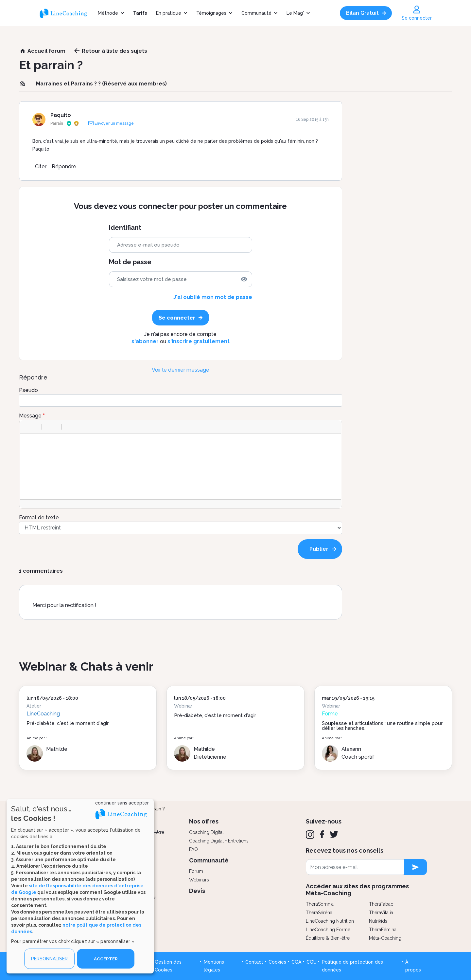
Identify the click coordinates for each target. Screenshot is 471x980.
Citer (41, 166)
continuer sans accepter (122, 803)
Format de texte (39, 518)
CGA (296, 962)
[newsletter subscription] (416, 867)
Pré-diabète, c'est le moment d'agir (68, 723)
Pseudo (28, 390)
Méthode (108, 13)
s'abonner (145, 341)
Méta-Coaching (385, 938)
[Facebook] (322, 834)
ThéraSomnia (320, 904)
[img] (244, 279)
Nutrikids (378, 921)
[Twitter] (334, 834)
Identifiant (125, 228)
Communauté (256, 13)
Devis (197, 891)
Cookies (277, 962)
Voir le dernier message (181, 370)
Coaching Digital (206, 832)
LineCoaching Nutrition (330, 921)
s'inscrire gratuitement (199, 341)
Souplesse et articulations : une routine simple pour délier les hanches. (382, 726)
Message (30, 416)
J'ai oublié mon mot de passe (213, 297)
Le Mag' (295, 13)
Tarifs (140, 13)
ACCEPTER (106, 959)
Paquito (61, 115)
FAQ (193, 849)
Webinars (199, 880)
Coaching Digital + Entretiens (219, 841)
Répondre (64, 166)
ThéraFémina (383, 930)
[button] (27, 427)
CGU (312, 962)
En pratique (169, 13)
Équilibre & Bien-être (328, 938)
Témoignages (211, 13)
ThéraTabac (381, 904)
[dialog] (80, 886)
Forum (196, 871)
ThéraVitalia (381, 913)
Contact (254, 962)
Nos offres (204, 821)
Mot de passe (130, 262)
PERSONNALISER (49, 959)
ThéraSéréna (319, 913)
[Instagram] (310, 835)
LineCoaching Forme (328, 930)
